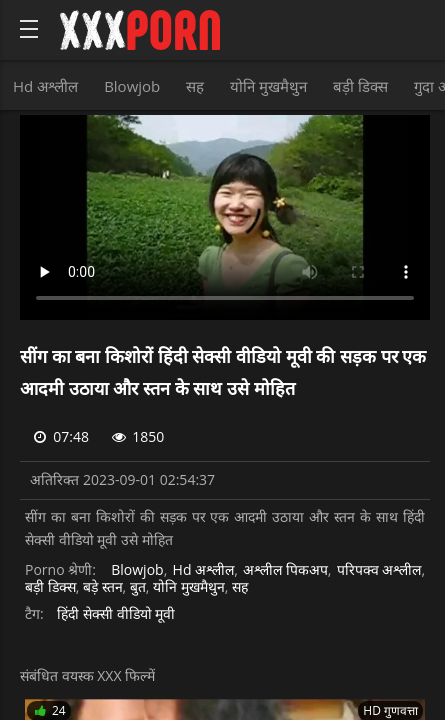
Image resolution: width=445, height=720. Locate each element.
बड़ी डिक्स (360, 86)
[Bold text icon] (29, 29)
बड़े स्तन (103, 587)
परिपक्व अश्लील (379, 570)
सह (195, 86)
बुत (138, 587)
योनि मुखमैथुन (268, 86)
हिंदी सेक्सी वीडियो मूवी (116, 614)
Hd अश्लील (45, 86)
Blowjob (132, 86)
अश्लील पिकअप (285, 570)
